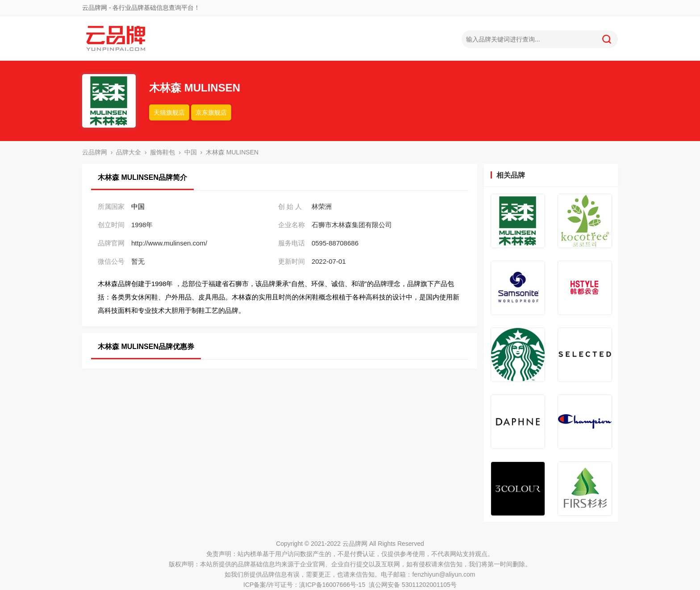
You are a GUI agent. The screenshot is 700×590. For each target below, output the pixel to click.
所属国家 (111, 206)
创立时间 (111, 225)
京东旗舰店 (211, 112)
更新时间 (292, 261)
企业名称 (292, 225)
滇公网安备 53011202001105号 (413, 585)
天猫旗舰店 (169, 112)
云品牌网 (95, 152)
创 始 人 (290, 206)
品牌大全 (129, 152)
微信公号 (111, 261)
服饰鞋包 (162, 152)
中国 (191, 152)
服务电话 (292, 243)
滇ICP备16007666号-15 (332, 585)
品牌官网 (111, 243)
